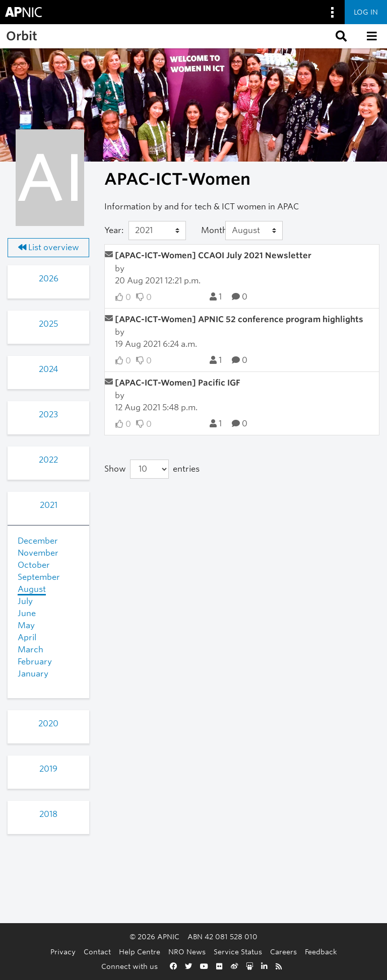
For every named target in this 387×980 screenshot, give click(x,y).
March (30, 650)
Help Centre (140, 952)
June (27, 613)
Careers (283, 952)
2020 (48, 724)
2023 (48, 414)
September (39, 577)
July (25, 601)
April (27, 637)
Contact (97, 952)
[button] (340, 36)
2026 (49, 279)
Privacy (63, 952)
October (34, 565)
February (35, 662)
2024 (48, 369)
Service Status (238, 952)
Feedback (321, 952)
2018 (48, 814)
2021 (49, 505)
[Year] (157, 231)
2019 (48, 769)
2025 (48, 324)
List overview (49, 247)
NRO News (187, 952)
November (38, 553)
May (26, 625)
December (38, 541)
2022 (48, 460)
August (32, 589)
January (33, 674)
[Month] (254, 231)
